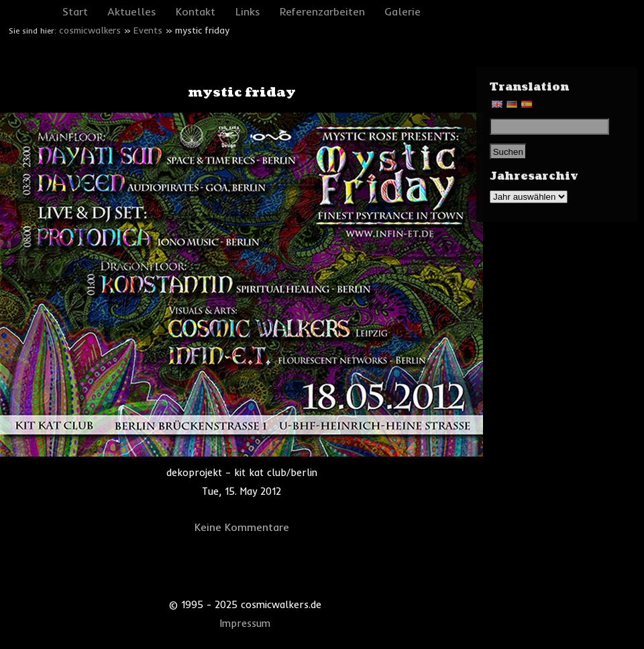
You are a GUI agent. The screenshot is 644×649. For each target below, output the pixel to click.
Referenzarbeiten (322, 11)
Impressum (245, 624)
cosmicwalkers (90, 30)
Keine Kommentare (242, 527)
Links (248, 11)
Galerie (402, 11)
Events (148, 30)
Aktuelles (132, 11)
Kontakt (196, 11)
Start (75, 11)
